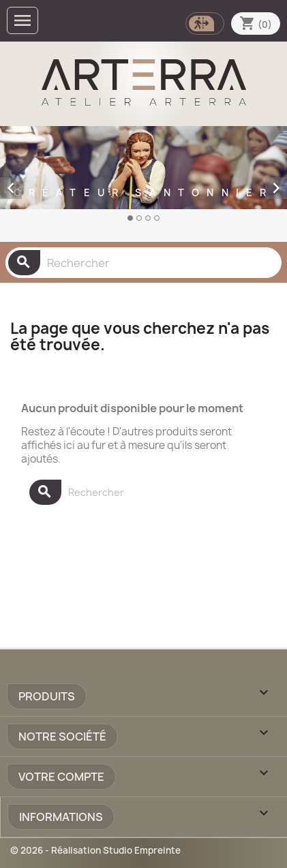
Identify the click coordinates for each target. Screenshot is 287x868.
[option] (143, 181)
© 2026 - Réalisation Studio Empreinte (95, 850)
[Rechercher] (143, 263)
